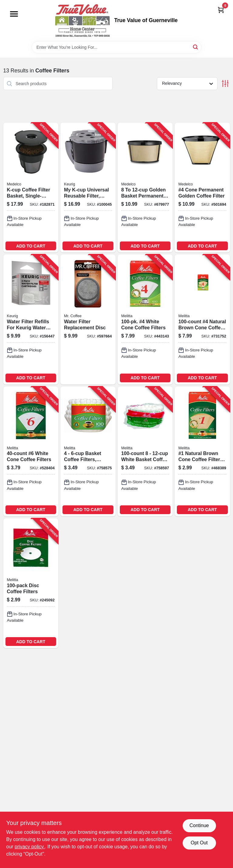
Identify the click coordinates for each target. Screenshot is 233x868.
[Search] (196, 47)
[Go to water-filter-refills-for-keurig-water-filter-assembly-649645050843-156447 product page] (31, 319)
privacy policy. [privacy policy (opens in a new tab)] (30, 847)
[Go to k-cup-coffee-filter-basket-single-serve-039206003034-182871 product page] (31, 188)
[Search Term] (116, 47)
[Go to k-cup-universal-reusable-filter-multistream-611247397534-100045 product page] (88, 188)
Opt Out (199, 843)
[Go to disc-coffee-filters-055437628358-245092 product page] (31, 583)
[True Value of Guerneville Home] (83, 21)
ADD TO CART (31, 246)
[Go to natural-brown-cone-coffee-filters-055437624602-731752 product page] (202, 319)
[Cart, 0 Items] (221, 10)
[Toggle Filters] (225, 83)
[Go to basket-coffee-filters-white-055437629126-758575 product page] (88, 451)
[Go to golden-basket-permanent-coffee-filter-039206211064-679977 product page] (145, 188)
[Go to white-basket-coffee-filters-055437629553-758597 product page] (145, 451)
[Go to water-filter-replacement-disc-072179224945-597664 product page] (88, 319)
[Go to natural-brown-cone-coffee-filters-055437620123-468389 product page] (202, 451)
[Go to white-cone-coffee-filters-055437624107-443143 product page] (145, 319)
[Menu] (14, 14)
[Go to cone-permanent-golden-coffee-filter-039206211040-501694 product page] (202, 188)
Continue (199, 825)
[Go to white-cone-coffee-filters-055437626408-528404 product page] (31, 451)
